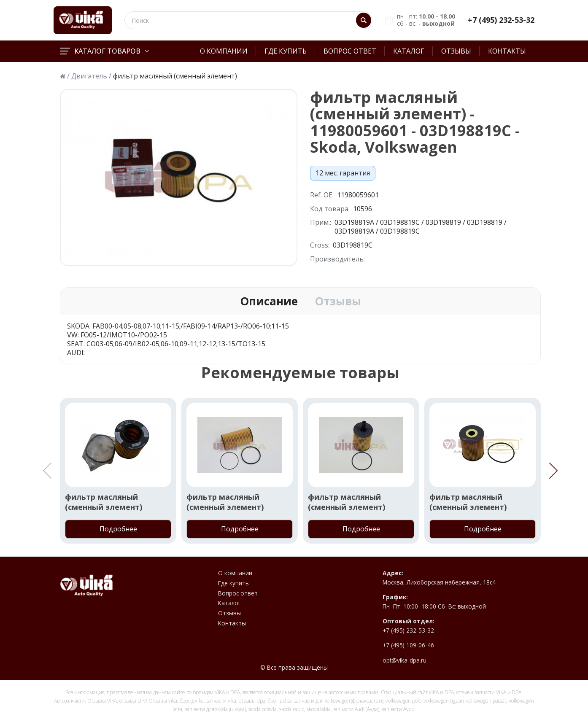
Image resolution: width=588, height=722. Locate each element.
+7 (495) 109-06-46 (408, 645)
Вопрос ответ (350, 51)
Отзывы (456, 51)
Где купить (286, 51)
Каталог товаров (104, 51)
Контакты (507, 51)
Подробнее (118, 529)
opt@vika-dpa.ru (405, 660)
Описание (269, 302)
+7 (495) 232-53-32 (501, 20)
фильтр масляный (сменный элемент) (104, 502)
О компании (224, 51)
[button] (553, 471)
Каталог (409, 51)
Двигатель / (91, 76)
